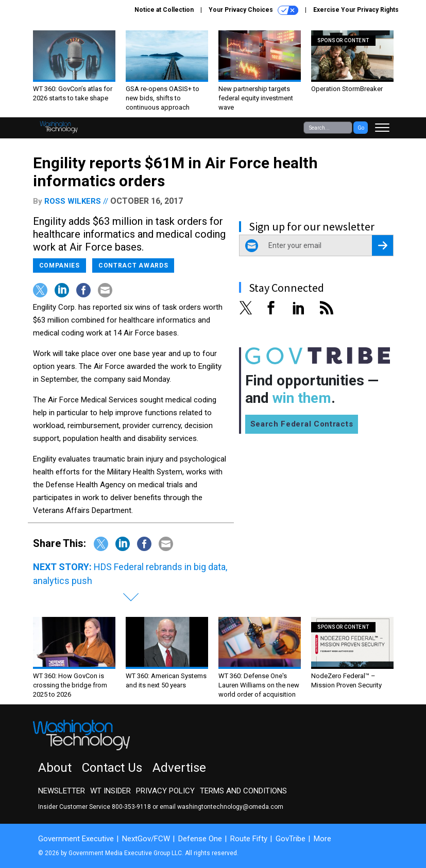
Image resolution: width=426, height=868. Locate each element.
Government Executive (76, 839)
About (55, 768)
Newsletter (62, 791)
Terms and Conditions (243, 791)
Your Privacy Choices (253, 10)
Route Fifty (249, 839)
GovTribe (291, 839)
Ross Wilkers (73, 201)
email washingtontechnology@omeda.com (221, 807)
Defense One (200, 839)
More (322, 839)
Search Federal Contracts (302, 424)
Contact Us (112, 768)
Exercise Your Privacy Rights (356, 10)
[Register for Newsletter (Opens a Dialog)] (382, 245)
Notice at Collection (164, 10)
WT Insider (110, 791)
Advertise (179, 768)
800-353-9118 (131, 807)
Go (361, 128)
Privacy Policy (165, 791)
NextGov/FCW (146, 839)
